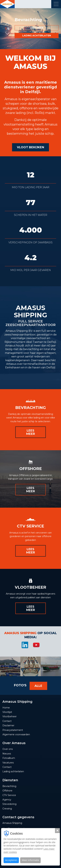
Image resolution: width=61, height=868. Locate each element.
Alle (38, 686)
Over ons (8, 749)
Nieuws (7, 754)
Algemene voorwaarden (16, 734)
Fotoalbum (9, 758)
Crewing (7, 809)
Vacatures (8, 763)
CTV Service (9, 795)
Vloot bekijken (30, 147)
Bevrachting (9, 786)
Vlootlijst (7, 712)
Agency (7, 800)
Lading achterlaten (37, 36)
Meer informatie (30, 860)
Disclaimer (8, 725)
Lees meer (37, 28)
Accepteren (11, 860)
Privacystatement (13, 730)
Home (6, 708)
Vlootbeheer (10, 716)
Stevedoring (9, 804)
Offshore (7, 791)
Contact (7, 721)
